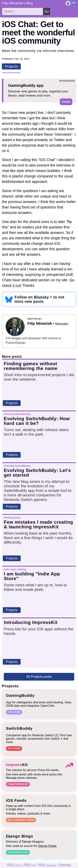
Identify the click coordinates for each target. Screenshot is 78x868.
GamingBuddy (20, 695)
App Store (14, 712)
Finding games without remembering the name (31, 366)
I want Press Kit (18, 784)
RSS (14, 865)
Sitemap (65, 865)
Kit (17, 765)
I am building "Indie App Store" (32, 576)
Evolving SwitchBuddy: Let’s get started (37, 473)
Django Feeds (47, 846)
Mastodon (62, 324)
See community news (21, 820)
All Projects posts (39, 677)
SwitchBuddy (19, 728)
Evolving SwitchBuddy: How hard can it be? (37, 421)
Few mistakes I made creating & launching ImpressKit (38, 524)
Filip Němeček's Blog (17, 3)
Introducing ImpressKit (31, 622)
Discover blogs (18, 852)
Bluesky (41, 297)
